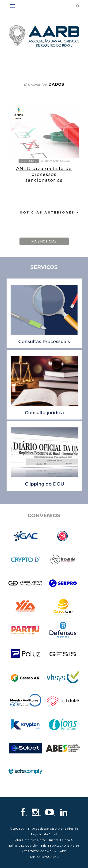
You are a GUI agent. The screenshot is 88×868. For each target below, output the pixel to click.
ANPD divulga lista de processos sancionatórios (44, 174)
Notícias (29, 161)
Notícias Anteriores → (49, 212)
